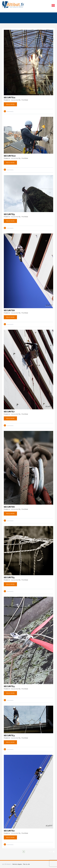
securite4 (9, 686)
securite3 (9, 735)
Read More (10, 104)
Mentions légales (17, 864)
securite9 (9, 214)
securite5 (9, 577)
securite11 (10, 97)
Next (50, 852)
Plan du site (26, 864)
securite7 (9, 412)
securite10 (10, 156)
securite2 (9, 831)
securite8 (9, 310)
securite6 (9, 507)
